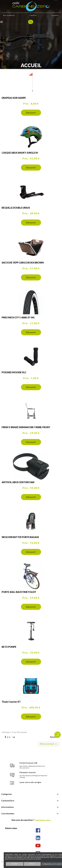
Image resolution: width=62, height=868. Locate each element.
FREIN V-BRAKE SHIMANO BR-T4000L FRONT (26, 427)
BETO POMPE (9, 647)
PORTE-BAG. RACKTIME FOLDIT (19, 592)
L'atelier (33, 15)
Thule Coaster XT (11, 702)
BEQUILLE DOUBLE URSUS (16, 208)
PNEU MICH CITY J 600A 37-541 (18, 317)
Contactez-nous (43, 820)
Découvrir (31, 113)
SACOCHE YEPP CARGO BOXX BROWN (23, 263)
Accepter (15, 864)
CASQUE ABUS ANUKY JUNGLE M (20, 153)
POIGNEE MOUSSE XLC (14, 372)
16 (14, 737)
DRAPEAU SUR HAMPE (14, 98)
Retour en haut (49, 744)
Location (55, 15)
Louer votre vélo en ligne (30, 782)
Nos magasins (9, 15)
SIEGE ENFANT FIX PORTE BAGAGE (20, 537)
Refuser (32, 864)
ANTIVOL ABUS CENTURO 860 (18, 482)
